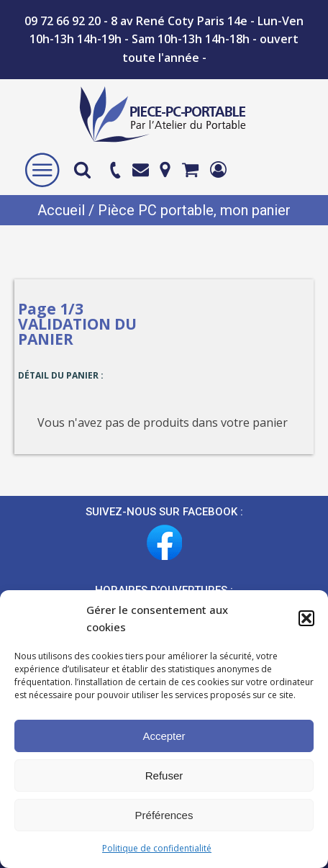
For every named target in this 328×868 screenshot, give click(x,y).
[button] (306, 618)
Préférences (164, 815)
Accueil (61, 210)
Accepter (164, 736)
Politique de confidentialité (157, 848)
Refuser (164, 776)
